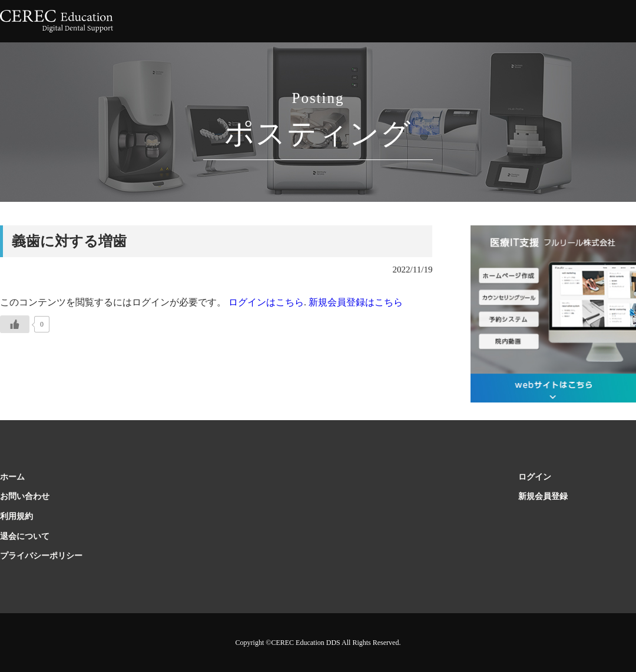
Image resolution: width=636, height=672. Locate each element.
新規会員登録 (543, 496)
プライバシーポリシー (41, 556)
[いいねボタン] (15, 324)
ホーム (12, 477)
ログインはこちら (265, 302)
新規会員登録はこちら (356, 302)
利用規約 (16, 516)
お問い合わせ (25, 496)
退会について (25, 536)
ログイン (535, 477)
